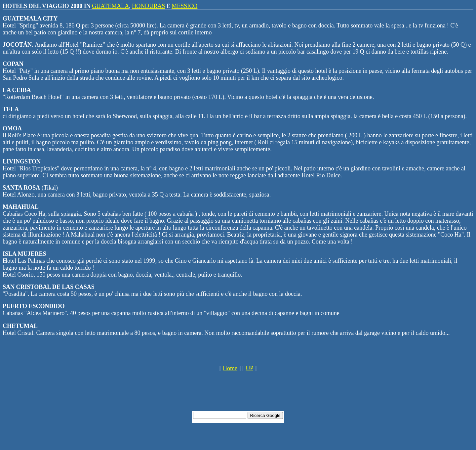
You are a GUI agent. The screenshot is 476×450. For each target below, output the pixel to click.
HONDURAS (148, 6)
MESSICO (184, 6)
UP (250, 368)
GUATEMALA (110, 6)
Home (230, 368)
